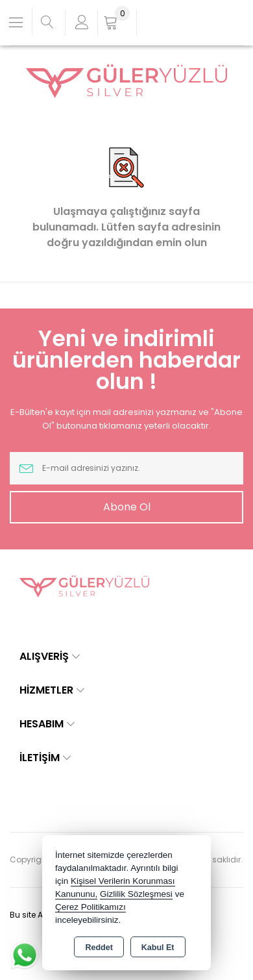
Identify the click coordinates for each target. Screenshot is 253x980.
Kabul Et (158, 948)
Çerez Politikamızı (90, 907)
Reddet (99, 948)
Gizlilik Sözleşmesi (136, 894)
